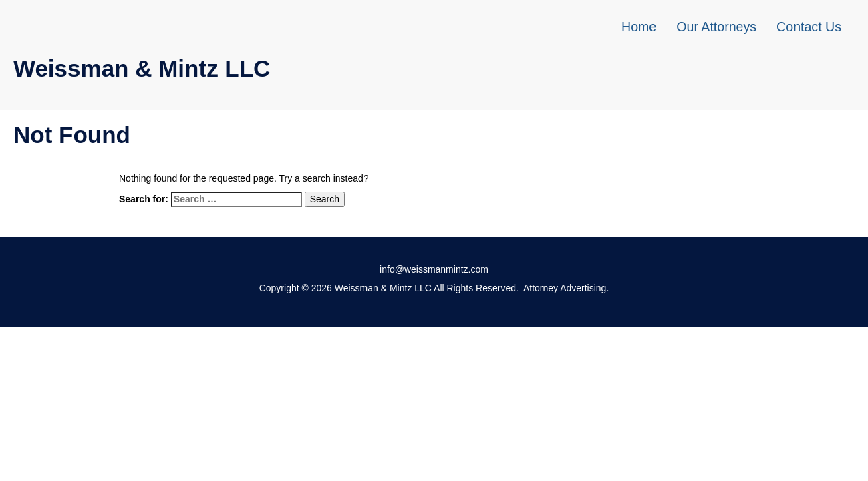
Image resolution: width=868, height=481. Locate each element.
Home (639, 27)
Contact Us (809, 27)
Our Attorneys (716, 27)
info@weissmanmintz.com (434, 269)
